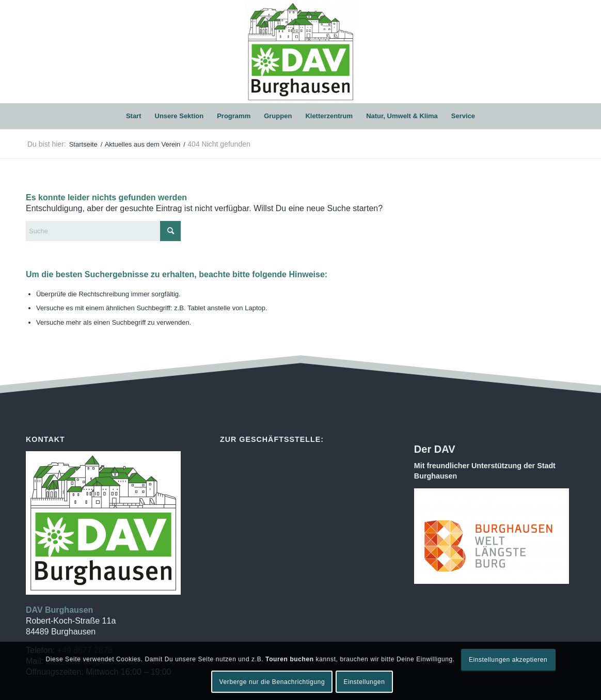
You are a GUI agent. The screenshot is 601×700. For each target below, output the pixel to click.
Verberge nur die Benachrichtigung (272, 682)
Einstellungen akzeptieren (508, 660)
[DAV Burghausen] (301, 52)
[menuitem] (134, 116)
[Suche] (103, 231)
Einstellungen (365, 682)
